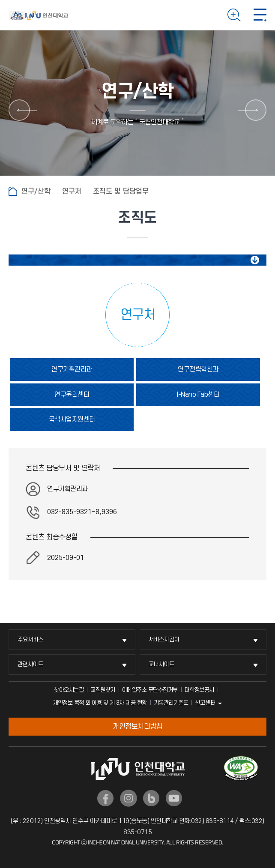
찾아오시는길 (69, 690)
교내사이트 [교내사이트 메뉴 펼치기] (161, 664)
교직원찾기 (103, 690)
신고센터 (205, 703)
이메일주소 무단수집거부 (150, 690)
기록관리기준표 (171, 703)
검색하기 (234, 15)
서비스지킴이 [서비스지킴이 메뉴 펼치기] (164, 639)
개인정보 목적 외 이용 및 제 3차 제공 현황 (100, 703)
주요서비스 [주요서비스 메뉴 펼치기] (30, 639)
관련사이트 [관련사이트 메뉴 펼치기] (30, 664)
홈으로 (13, 192)
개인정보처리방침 (137, 727)
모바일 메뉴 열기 (260, 15)
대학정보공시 (199, 690)
